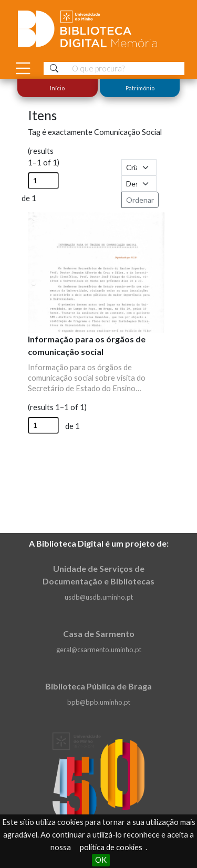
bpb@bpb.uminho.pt (99, 702)
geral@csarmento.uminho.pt (99, 650)
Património (139, 88)
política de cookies (111, 847)
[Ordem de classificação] (139, 184)
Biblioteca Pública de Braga (98, 686)
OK (101, 860)
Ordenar (140, 200)
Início (57, 88)
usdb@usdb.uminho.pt (99, 597)
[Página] (43, 181)
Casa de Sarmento (99, 634)
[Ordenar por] (139, 167)
